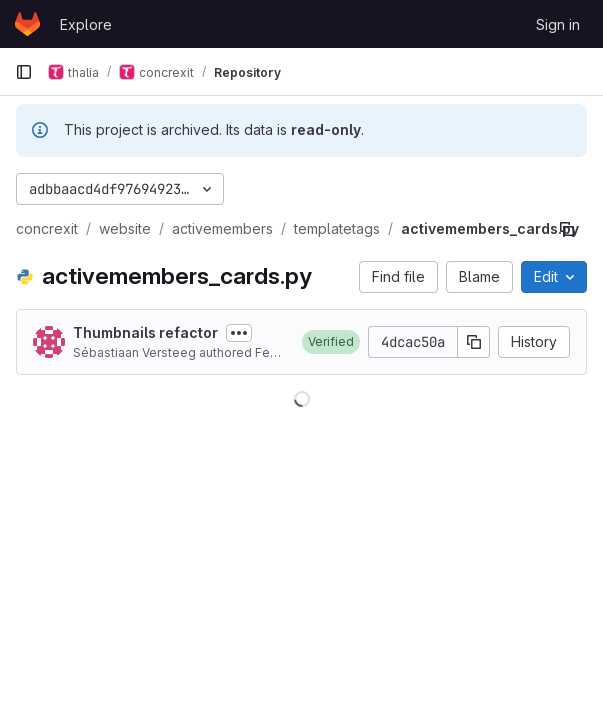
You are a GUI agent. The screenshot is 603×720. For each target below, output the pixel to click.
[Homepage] (27, 24)
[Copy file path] (567, 229)
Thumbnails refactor (145, 332)
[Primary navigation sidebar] (24, 72)
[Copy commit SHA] (474, 342)
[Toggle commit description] (239, 333)
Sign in (558, 24)
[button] (331, 342)
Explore (86, 24)
